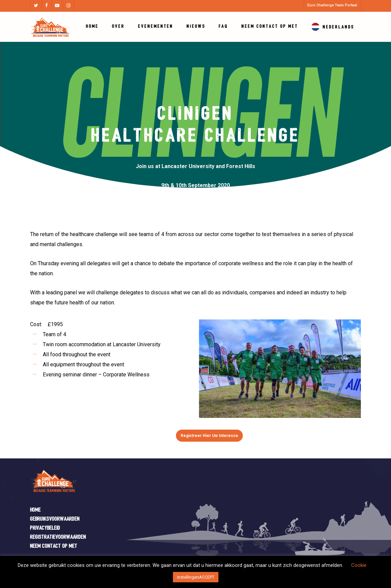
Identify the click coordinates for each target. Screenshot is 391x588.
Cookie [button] (359, 565)
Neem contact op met (54, 546)
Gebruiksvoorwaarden (55, 519)
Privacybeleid (45, 528)
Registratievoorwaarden (58, 537)
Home (35, 510)
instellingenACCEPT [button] (196, 577)
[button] (209, 436)
